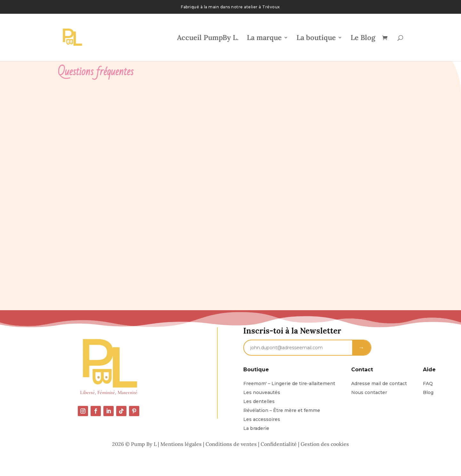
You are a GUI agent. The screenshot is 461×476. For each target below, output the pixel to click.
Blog (428, 392)
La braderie (256, 428)
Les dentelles (259, 401)
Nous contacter (369, 392)
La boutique (316, 39)
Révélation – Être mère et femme (282, 410)
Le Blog (363, 39)
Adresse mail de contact (379, 383)
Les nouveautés (262, 392)
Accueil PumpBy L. (208, 39)
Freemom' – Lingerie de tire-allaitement (289, 383)
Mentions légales (181, 444)
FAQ (428, 383)
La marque (264, 39)
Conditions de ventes (231, 444)
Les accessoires (262, 419)
